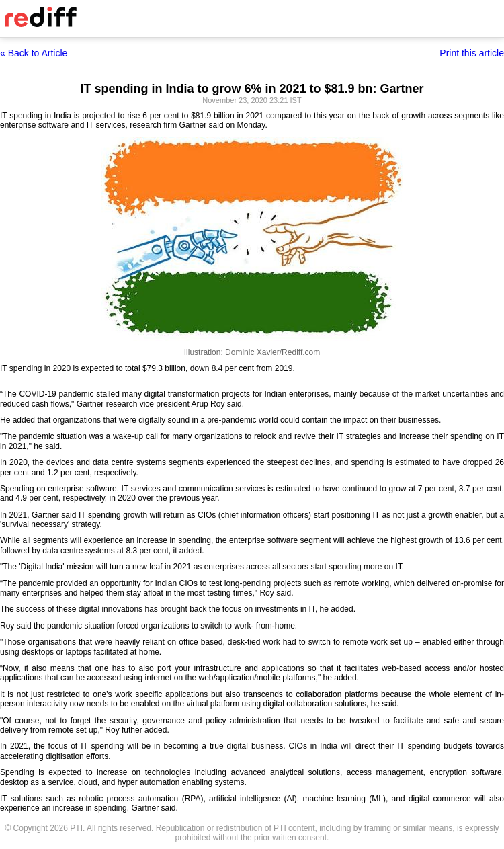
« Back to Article (34, 53)
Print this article (472, 53)
